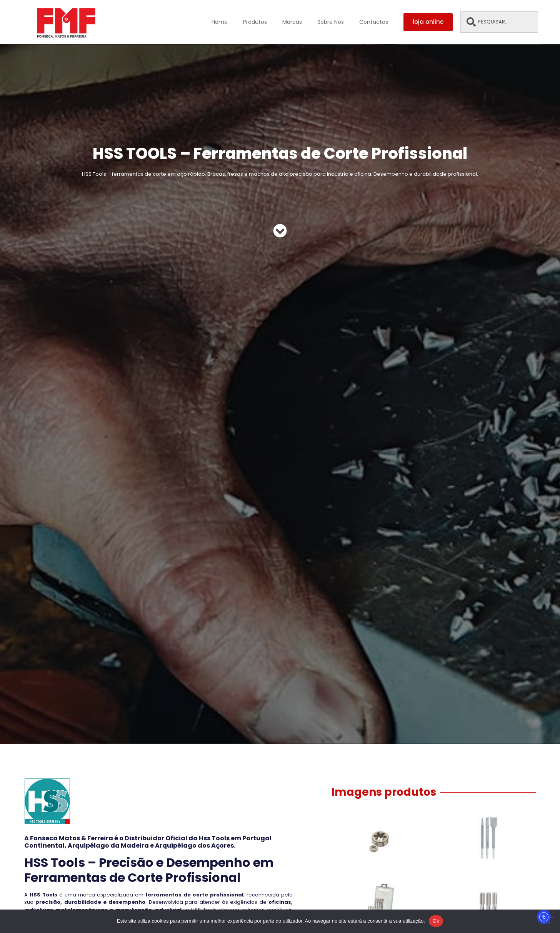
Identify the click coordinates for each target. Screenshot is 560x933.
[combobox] (499, 22)
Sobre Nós (331, 22)
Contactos (374, 22)
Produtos (255, 22)
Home (220, 22)
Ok (436, 921)
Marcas (292, 22)
